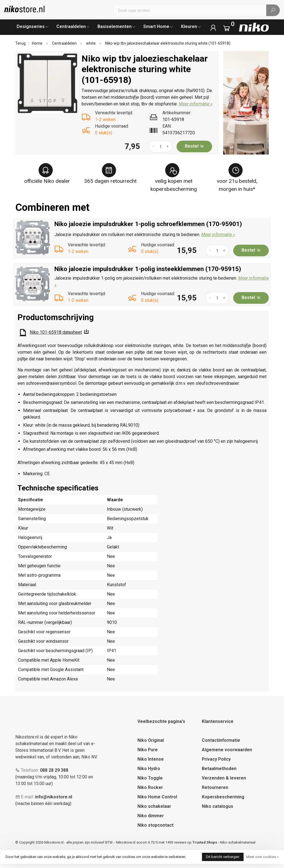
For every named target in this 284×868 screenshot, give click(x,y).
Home (37, 43)
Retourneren (215, 787)
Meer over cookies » (262, 857)
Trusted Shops (205, 842)
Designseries (31, 26)
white (91, 43)
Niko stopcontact (155, 825)
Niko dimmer (151, 816)
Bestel (194, 146)
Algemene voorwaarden (227, 750)
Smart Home (156, 26)
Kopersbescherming (223, 797)
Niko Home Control (157, 797)
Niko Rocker (150, 787)
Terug (20, 43)
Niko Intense (151, 759)
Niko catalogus (218, 806)
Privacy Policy (216, 759)
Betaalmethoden (219, 769)
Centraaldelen (71, 26)
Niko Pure (148, 750)
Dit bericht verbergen (223, 857)
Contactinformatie (221, 740)
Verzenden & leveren (224, 778)
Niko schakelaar (154, 806)
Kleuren (189, 26)
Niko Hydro (149, 769)
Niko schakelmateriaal (238, 842)
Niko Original (151, 740)
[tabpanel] (47, 83)
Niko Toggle (150, 778)
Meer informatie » (196, 104)
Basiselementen (115, 26)
